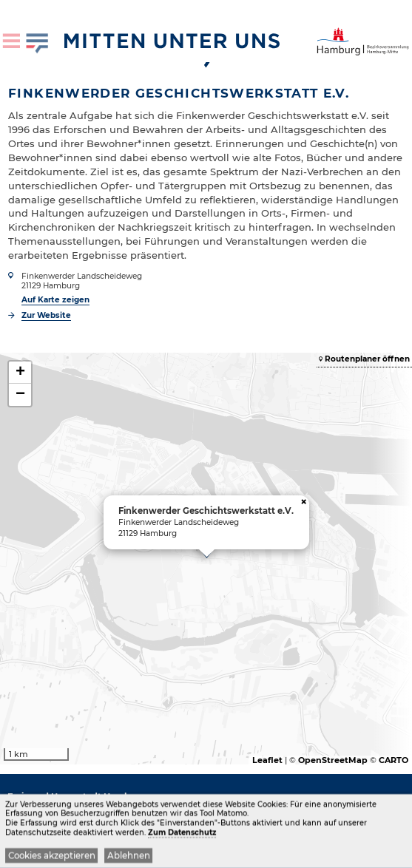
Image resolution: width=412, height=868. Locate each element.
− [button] (20, 395)
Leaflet (267, 760)
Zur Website (46, 315)
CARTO (394, 760)
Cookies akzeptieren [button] (52, 857)
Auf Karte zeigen (55, 300)
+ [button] (20, 373)
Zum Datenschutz (182, 834)
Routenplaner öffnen (367, 359)
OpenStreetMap (333, 760)
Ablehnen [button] (129, 857)
